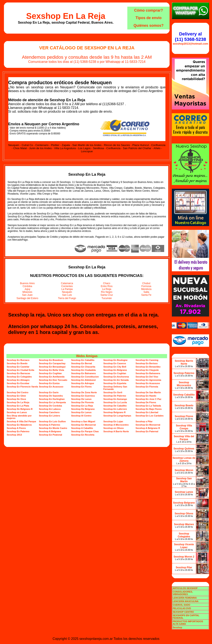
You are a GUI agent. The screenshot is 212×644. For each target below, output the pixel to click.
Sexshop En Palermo (18, 431)
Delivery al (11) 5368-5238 (190, 37)
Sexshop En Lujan (113, 421)
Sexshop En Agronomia (148, 380)
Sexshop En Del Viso (147, 377)
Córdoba (27, 286)
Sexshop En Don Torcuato (53, 380)
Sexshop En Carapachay (52, 363)
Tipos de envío (149, 18)
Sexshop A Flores (16, 428)
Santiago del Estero (27, 298)
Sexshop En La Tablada (148, 406)
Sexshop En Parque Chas (85, 431)
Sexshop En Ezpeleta (115, 383)
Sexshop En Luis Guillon (52, 421)
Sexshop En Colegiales (19, 377)
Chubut (146, 283)
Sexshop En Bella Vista (51, 370)
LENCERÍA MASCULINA (186, 601)
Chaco (107, 283)
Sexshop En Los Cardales (150, 416)
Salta (146, 292)
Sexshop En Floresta (147, 387)
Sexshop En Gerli (113, 392)
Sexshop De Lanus (81, 399)
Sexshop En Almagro (18, 380)
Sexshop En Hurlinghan (52, 399)
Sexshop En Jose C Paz (148, 399)
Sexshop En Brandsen (51, 360)
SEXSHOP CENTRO (183, 612)
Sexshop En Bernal (82, 363)
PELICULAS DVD (182, 608)
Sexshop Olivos (184, 514)
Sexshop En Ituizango (115, 399)
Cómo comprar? (149, 10)
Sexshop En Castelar (18, 367)
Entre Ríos (107, 286)
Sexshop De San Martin (148, 392)
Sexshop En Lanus (81, 412)
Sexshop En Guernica (83, 396)
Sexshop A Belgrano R (148, 428)
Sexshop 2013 (14, 435)
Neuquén (67, 292)
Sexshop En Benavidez (148, 367)
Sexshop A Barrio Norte (116, 431)
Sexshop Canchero (49, 412)
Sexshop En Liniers (49, 416)
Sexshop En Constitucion (85, 377)
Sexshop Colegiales (184, 535)
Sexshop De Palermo (115, 396)
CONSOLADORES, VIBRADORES (183, 593)
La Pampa (67, 289)
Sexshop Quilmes (184, 449)
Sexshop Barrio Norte (184, 362)
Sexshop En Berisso (147, 363)
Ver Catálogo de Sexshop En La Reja (87, 48)
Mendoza (146, 289)
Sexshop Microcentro (184, 384)
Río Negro (107, 292)
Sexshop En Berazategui (52, 367)
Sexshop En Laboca (50, 409)
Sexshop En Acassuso (148, 383)
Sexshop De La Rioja (18, 402)
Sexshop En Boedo (17, 363)
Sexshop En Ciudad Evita (20, 370)
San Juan (27, 295)
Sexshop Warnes (184, 524)
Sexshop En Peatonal (51, 435)
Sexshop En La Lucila (115, 402)
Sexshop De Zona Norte (84, 392)
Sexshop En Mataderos (19, 425)
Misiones (27, 292)
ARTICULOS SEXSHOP (185, 588)
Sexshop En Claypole (147, 370)
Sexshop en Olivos (113, 428)
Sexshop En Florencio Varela (22, 387)
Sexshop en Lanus (17, 412)
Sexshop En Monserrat (84, 425)
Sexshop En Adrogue (83, 383)
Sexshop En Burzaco (18, 360)
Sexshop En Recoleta (83, 435)
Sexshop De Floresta (83, 402)
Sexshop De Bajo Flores (149, 409)
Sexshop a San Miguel (83, 421)
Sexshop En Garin (49, 392)
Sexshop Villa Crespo (184, 427)
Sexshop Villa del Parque (184, 438)
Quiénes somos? (149, 26)
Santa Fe (146, 295)
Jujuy (27, 289)
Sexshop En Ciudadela (84, 370)
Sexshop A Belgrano (50, 431)
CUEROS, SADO (181, 605)
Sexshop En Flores (81, 387)
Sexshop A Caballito (82, 428)
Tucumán (107, 298)
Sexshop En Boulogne (115, 360)
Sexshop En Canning (147, 360)
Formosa (146, 286)
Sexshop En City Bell (115, 367)
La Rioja (107, 289)
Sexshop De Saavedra (51, 396)
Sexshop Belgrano (184, 503)
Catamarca (67, 283)
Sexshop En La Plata (18, 406)
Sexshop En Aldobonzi (84, 380)
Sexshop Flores (184, 416)
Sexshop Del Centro (17, 392)
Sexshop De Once (16, 399)
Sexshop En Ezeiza (49, 383)
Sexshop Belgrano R (114, 412)
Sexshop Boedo (184, 405)
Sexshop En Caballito (83, 360)
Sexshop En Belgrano (115, 370)
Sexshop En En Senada (116, 380)
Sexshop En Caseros (115, 363)
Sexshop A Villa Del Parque (21, 421)
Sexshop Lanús (184, 492)
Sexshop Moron (184, 470)
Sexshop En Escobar (18, 383)
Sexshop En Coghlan (50, 373)
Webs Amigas (87, 356)
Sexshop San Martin (184, 480)
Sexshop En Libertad (147, 412)
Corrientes (67, 286)
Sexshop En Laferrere (115, 409)
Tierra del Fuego (67, 298)
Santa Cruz (107, 295)
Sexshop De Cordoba (50, 406)
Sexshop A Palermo (50, 425)
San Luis (67, 295)
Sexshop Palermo (184, 373)
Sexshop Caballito (184, 395)
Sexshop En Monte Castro (53, 428)
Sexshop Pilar (184, 567)
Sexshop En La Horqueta (52, 402)
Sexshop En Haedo (146, 396)
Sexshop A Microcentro (116, 425)
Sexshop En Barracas (18, 373)
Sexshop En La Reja (66, 16)
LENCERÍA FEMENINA (185, 598)
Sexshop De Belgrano (83, 409)
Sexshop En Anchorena (116, 377)
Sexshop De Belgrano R (20, 409)
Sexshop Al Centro (81, 416)
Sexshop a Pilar (144, 421)
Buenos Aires (27, 283)
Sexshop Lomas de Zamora (184, 459)
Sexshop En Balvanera (84, 373)
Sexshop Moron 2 (184, 557)
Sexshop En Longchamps (117, 416)
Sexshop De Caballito (115, 406)
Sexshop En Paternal (147, 431)
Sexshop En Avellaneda (52, 377)
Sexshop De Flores (146, 402)
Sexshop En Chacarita (83, 367)
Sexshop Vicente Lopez (184, 546)
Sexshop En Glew (16, 396)
